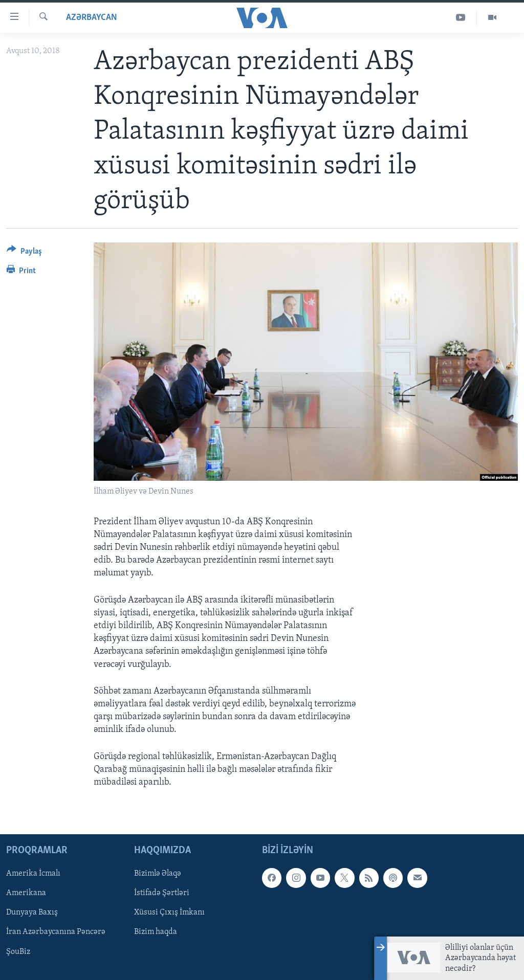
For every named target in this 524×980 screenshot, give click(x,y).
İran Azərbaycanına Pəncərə (56, 932)
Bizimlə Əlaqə (158, 874)
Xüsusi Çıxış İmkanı (169, 913)
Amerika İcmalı (33, 874)
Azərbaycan (92, 18)
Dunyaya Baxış (32, 913)
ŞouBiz (18, 952)
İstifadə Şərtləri (162, 893)
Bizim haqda (156, 932)
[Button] (24, 253)
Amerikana (26, 893)
